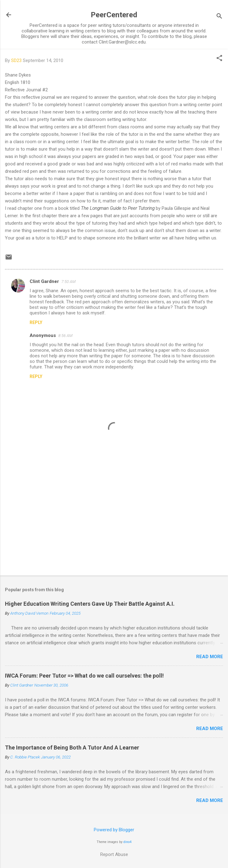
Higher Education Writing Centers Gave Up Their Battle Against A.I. (90, 604)
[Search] (219, 17)
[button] (219, 59)
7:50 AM (68, 282)
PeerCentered (114, 15)
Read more (210, 657)
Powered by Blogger (114, 830)
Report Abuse (114, 854)
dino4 (127, 842)
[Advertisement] (114, 522)
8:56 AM (65, 336)
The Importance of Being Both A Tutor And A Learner (72, 748)
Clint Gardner (44, 281)
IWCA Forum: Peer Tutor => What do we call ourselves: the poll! (84, 676)
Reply (36, 322)
